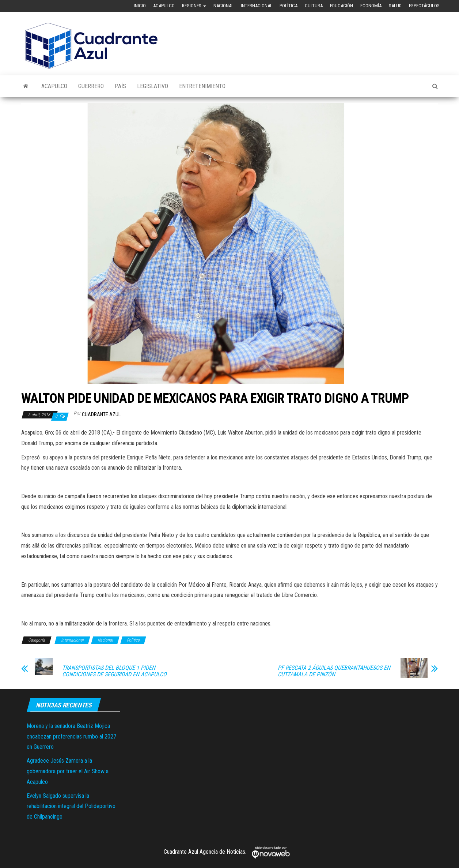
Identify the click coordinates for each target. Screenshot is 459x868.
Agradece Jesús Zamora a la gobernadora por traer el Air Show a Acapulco (68, 771)
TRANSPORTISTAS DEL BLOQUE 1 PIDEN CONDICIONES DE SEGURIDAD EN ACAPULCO (114, 671)
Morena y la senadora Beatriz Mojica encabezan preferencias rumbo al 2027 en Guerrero (71, 737)
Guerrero (91, 86)
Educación (342, 6)
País (120, 86)
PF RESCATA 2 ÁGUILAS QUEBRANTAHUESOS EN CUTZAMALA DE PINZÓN (334, 671)
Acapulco (164, 6)
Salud (395, 6)
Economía (371, 6)
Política (289, 6)
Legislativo (153, 86)
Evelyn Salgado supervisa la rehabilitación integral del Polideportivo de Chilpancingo (71, 806)
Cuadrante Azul (101, 414)
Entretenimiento (202, 86)
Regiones (194, 6)
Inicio (140, 6)
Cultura (314, 6)
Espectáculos (424, 6)
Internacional (257, 6)
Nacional (223, 6)
